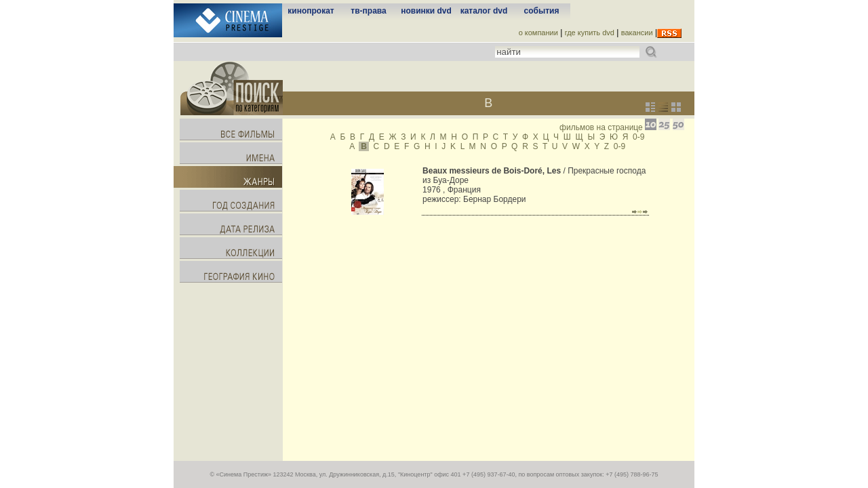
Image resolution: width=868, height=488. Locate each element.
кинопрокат (311, 11)
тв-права (368, 11)
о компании (538, 33)
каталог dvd (484, 11)
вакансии (637, 33)
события (542, 11)
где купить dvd (590, 33)
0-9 (638, 137)
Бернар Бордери (495, 199)
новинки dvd (426, 11)
